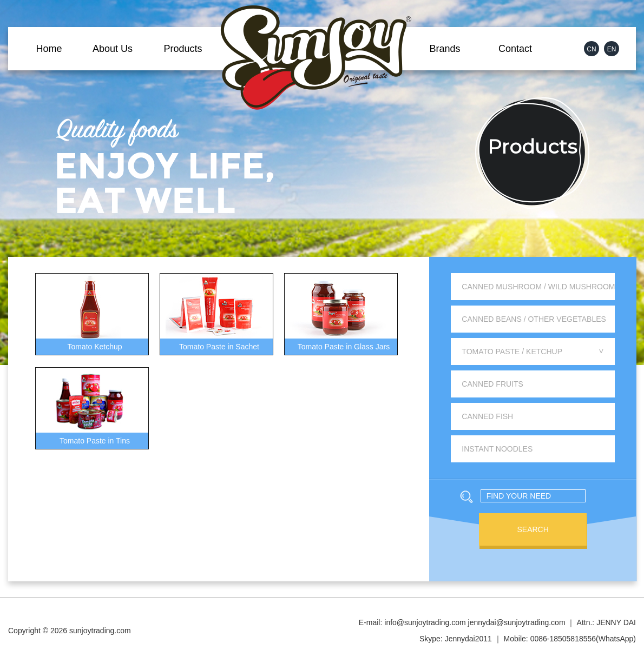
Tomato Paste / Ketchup (534, 352)
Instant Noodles (497, 449)
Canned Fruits (492, 384)
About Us (113, 49)
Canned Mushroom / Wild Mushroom (538, 287)
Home (49, 49)
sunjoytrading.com (100, 631)
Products (183, 49)
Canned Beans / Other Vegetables (534, 319)
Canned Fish (487, 416)
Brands (445, 49)
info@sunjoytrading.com (425, 622)
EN (612, 49)
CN (591, 49)
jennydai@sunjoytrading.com (517, 622)
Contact (515, 49)
